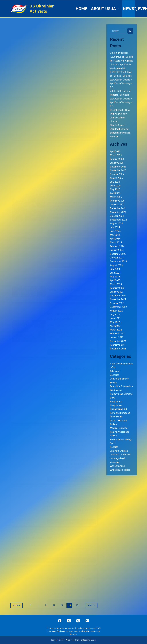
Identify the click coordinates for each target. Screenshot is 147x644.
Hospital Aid (116, 402)
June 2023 (115, 273)
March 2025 (116, 197)
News (128, 9)
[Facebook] (60, 621)
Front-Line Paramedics (121, 386)
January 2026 (117, 163)
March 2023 (116, 284)
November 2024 (118, 212)
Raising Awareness (120, 432)
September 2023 (118, 261)
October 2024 (117, 216)
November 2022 (118, 299)
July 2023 (115, 269)
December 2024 (118, 208)
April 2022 (115, 326)
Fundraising (116, 390)
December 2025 (118, 167)
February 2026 (117, 159)
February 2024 (117, 246)
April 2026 (115, 151)
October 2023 (117, 258)
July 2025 (115, 182)
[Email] (87, 621)
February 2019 (117, 345)
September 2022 (118, 307)
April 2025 (115, 193)
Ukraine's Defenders (120, 455)
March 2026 (116, 155)
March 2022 (116, 330)
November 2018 (118, 349)
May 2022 (115, 322)
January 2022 (117, 337)
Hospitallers (116, 405)
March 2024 (116, 242)
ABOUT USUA (105, 9)
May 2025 (115, 189)
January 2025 (117, 204)
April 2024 (115, 239)
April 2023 (115, 280)
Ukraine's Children (119, 451)
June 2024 (115, 231)
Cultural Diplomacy (119, 379)
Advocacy (115, 371)
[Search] (135, 9)
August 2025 (116, 178)
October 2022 (117, 303)
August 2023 (116, 265)
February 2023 (117, 288)
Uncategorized (117, 458)
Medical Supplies (119, 428)
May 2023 (115, 277)
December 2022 (118, 296)
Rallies (113, 436)
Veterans (114, 462)
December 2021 (118, 341)
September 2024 (118, 220)
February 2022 (117, 334)
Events (113, 383)
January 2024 (117, 250)
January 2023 (117, 292)
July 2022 (115, 315)
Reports (114, 447)
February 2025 (117, 201)
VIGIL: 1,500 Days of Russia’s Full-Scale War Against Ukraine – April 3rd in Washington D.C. (122, 99)
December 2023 (118, 254)
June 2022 (115, 318)
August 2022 (116, 311)
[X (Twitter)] (69, 621)
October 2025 (117, 174)
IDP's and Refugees (120, 413)
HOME (81, 9)
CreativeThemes (90, 640)
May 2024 (115, 235)
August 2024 (116, 223)
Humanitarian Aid (118, 409)
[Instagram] (78, 621)
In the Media (116, 417)
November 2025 (118, 170)
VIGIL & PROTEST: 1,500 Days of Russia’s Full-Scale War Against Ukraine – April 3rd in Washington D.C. (121, 61)
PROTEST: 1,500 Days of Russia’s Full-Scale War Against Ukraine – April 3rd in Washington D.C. (122, 80)
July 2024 (115, 227)
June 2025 (115, 186)
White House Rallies (120, 470)
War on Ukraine (117, 466)
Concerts (114, 375)
